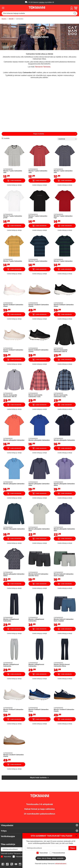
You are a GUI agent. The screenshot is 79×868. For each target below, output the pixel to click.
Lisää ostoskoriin (14, 180)
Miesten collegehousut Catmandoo (11, 620)
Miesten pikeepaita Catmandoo (14, 440)
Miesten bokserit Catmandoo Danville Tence (38, 575)
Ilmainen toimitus (26, 2)
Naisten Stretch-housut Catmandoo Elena (62, 665)
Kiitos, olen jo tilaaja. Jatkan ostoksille (51, 858)
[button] (72, 8)
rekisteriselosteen (61, 864)
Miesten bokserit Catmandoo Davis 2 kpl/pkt (64, 575)
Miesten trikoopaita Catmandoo (14, 529)
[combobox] (39, 13)
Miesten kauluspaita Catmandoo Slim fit (61, 351)
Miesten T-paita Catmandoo (13, 261)
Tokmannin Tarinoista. (43, 67)
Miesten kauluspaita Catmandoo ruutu (35, 396)
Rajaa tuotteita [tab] (39, 134)
